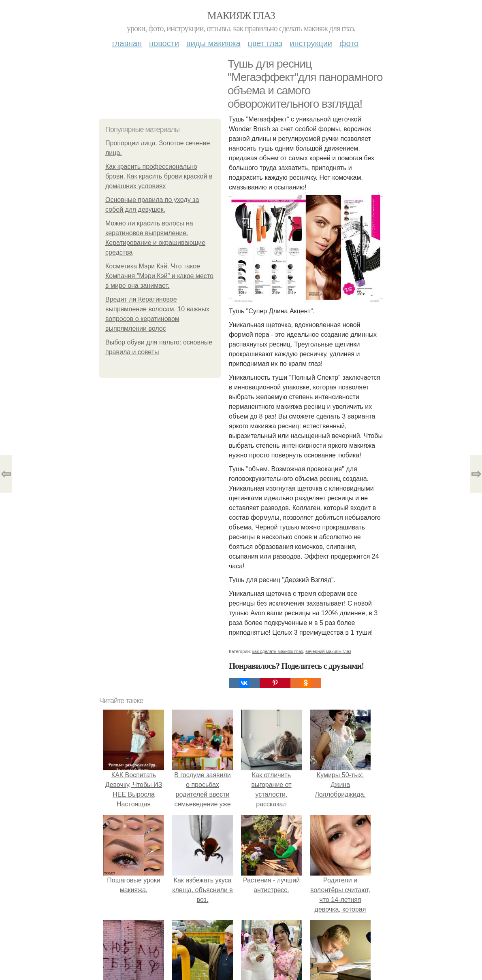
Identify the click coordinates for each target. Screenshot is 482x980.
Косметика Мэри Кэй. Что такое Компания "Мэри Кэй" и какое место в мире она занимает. (159, 276)
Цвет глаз (265, 43)
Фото (349, 43)
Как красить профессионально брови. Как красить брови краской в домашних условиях (159, 176)
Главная (127, 43)
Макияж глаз (241, 16)
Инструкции (311, 43)
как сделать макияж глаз (278, 651)
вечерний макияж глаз (328, 651)
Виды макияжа (213, 43)
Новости (164, 43)
